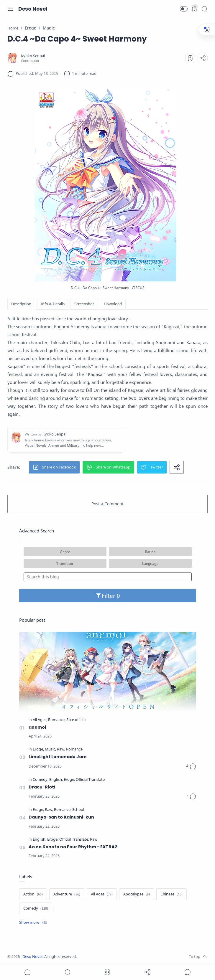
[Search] (204, 9)
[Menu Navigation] (11, 9)
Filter (108, 596)
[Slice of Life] (76, 720)
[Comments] (191, 766)
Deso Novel (33, 9)
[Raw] (61, 749)
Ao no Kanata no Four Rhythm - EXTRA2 (73, 847)
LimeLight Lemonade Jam (58, 757)
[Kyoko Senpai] (33, 56)
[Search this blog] (108, 577)
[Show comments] (188, 972)
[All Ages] (40, 720)
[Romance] (57, 720)
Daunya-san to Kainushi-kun (61, 817)
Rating (150, 552)
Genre (65, 552)
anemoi (37, 727)
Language (150, 563)
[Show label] (33, 923)
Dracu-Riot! (42, 787)
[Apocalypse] (137, 894)
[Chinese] (171, 894)
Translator (65, 563)
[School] (78, 810)
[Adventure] (67, 894)
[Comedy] (41, 780)
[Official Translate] (90, 780)
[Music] (50, 749)
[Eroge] (38, 749)
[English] (56, 780)
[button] (184, 9)
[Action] (33, 894)
